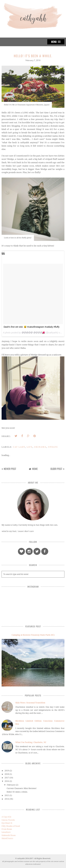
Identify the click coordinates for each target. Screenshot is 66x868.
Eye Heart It (7, 823)
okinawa (40, 447)
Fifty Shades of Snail (11, 826)
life (30, 447)
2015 (7, 795)
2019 (7, 771)
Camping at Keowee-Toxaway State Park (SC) (33, 635)
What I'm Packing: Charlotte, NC (31, 742)
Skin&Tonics (7, 838)
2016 (7, 781)
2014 (7, 799)
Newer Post (10, 469)
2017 (7, 778)
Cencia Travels (8, 820)
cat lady (19, 447)
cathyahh (21, 858)
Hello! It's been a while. (17, 792)
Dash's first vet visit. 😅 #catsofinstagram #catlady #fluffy (32, 327)
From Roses (7, 829)
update (53, 447)
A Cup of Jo (6, 817)
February (11, 785)
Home (35, 469)
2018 (7, 774)
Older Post (56, 469)
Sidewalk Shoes (9, 835)
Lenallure (6, 832)
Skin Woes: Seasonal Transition (30, 703)
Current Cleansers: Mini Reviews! (22, 788)
